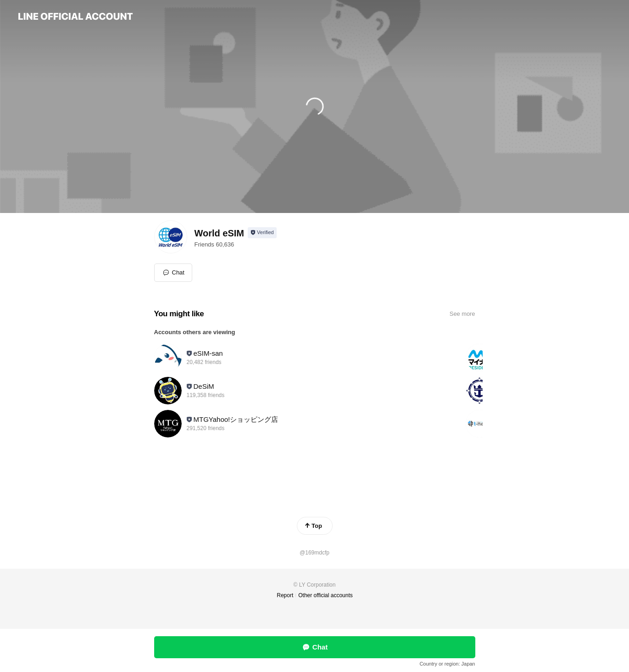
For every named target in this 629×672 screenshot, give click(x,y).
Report (285, 595)
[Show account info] (262, 233)
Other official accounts (326, 595)
